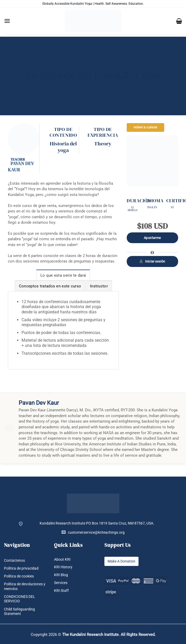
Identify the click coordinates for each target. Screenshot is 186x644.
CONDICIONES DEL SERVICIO (20, 599)
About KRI (62, 560)
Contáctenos (14, 561)
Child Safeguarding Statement (19, 612)
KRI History (63, 567)
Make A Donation (121, 561)
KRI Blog (61, 575)
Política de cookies (19, 576)
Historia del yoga (63, 147)
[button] (7, 21)
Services (61, 583)
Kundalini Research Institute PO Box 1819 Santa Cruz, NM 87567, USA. (97, 523)
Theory (103, 144)
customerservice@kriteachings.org (93, 532)
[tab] (63, 275)
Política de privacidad (21, 568)
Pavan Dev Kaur (21, 167)
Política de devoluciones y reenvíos (25, 586)
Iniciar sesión (152, 261)
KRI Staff (61, 591)
